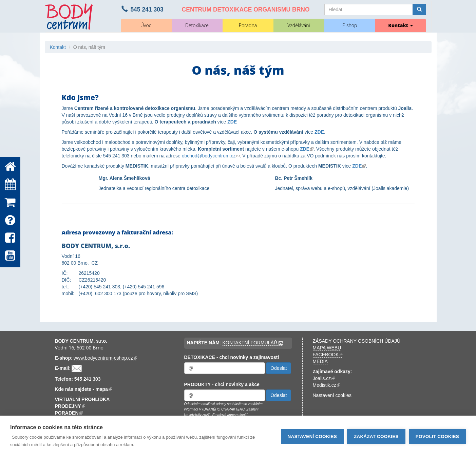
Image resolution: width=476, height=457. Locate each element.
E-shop (350, 25)
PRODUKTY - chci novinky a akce (222, 384)
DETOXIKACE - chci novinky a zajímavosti (232, 357)
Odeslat (279, 368)
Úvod (146, 25)
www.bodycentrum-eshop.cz (105, 358)
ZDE (232, 122)
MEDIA (320, 361)
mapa (104, 389)
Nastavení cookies (332, 395)
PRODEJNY (70, 406)
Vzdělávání (299, 25)
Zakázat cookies (376, 436)
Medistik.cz (327, 385)
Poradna (248, 25)
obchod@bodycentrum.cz (211, 156)
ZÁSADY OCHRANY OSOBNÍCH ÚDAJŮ (357, 341)
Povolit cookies (437, 436)
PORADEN (69, 413)
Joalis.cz (324, 378)
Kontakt (400, 25)
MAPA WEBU (327, 348)
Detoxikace (197, 25)
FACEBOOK (328, 355)
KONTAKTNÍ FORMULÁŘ (253, 343)
